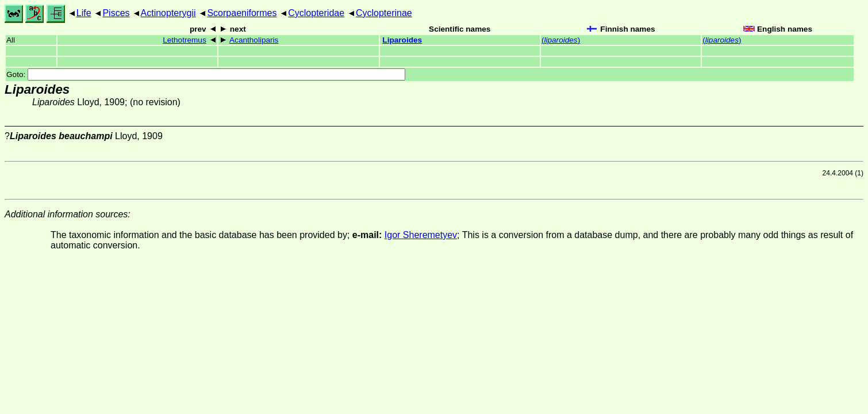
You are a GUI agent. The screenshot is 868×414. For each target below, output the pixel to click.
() (561, 40)
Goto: (206, 74)
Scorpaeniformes (242, 13)
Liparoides (402, 40)
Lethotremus (185, 40)
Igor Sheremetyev (421, 235)
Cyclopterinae (384, 13)
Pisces (116, 13)
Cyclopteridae (316, 13)
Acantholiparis (254, 40)
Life (84, 13)
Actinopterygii (168, 13)
